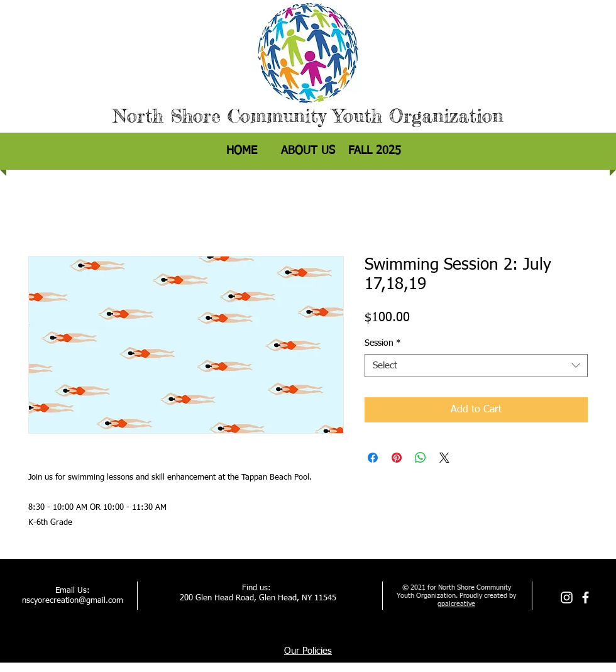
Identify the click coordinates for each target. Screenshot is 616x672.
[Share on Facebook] (373, 458)
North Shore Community (219, 116)
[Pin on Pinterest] (397, 458)
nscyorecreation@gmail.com (73, 601)
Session (383, 343)
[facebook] (586, 598)
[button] (375, 151)
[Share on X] (444, 458)
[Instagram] (567, 598)
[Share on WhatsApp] (421, 458)
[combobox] (476, 366)
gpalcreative (456, 604)
